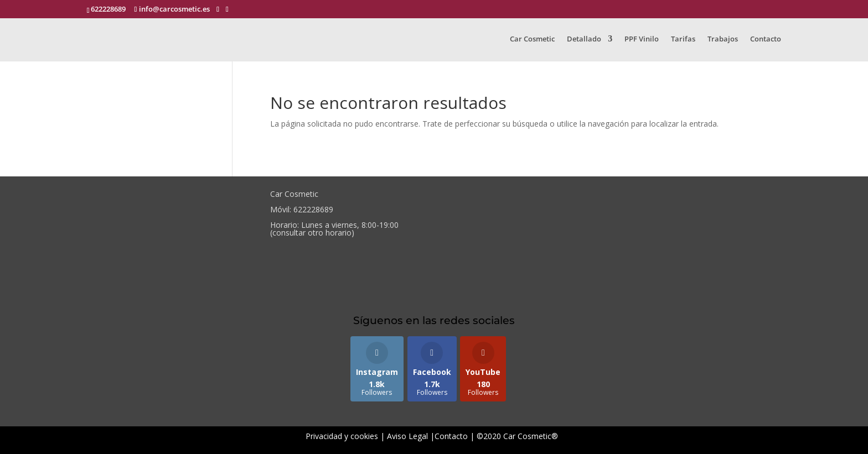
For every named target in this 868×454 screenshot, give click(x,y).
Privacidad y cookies (342, 436)
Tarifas (683, 39)
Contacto (766, 39)
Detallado (584, 39)
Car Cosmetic (532, 39)
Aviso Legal (407, 436)
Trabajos (723, 39)
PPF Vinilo (642, 39)
